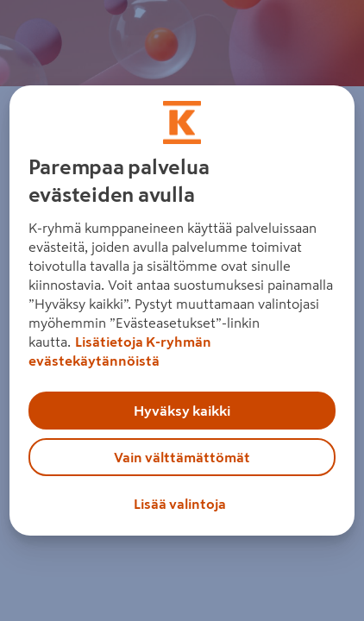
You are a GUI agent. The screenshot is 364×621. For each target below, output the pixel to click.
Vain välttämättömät (182, 457)
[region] (182, 310)
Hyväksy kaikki (182, 411)
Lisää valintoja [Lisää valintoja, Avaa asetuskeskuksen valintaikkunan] (180, 504)
